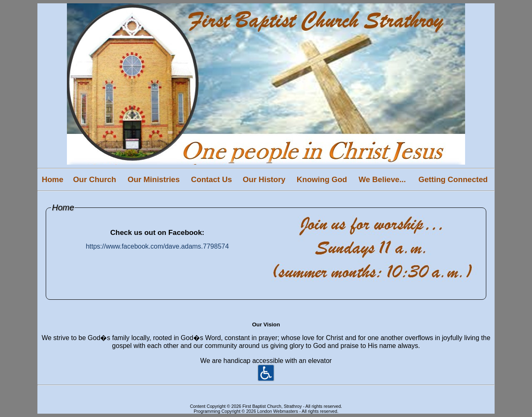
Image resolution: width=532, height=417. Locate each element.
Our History (264, 179)
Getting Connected (453, 179)
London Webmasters (278, 411)
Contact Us (212, 179)
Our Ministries (154, 179)
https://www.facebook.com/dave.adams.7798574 (157, 246)
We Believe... (382, 179)
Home (52, 179)
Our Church (95, 179)
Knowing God (322, 179)
